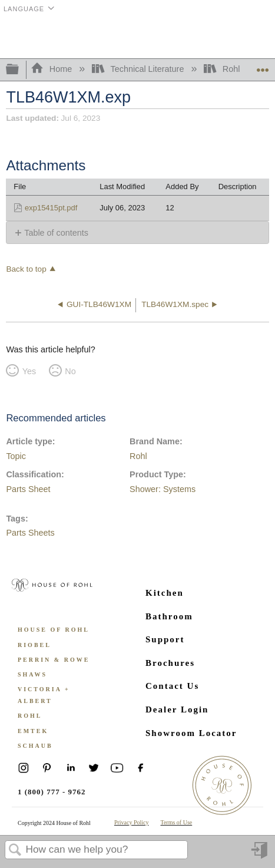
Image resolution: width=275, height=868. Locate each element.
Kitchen (165, 593)
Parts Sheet (28, 489)
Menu (260, 37)
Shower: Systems (163, 489)
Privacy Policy (132, 822)
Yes (29, 371)
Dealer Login (177, 709)
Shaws (32, 674)
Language (24, 9)
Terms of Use (177, 822)
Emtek (33, 731)
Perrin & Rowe (54, 660)
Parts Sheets (30, 533)
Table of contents (56, 233)
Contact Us (172, 686)
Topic (16, 456)
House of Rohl (54, 630)
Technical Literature (139, 69)
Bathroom (169, 616)
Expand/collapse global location (263, 66)
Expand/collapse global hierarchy (20, 70)
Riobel (34, 645)
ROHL (30, 716)
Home (52, 69)
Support (165, 639)
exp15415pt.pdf (51, 208)
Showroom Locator (191, 733)
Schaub (35, 746)
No (70, 371)
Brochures (170, 663)
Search (15, 851)
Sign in (260, 855)
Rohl (223, 69)
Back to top (26, 269)
